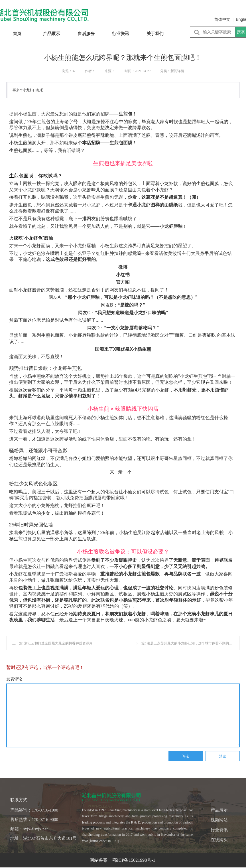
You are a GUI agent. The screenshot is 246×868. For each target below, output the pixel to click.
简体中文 (222, 19)
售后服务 (86, 34)
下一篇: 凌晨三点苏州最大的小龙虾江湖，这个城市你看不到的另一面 (187, 643)
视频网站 (219, 820)
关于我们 (155, 34)
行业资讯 (121, 34)
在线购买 (219, 840)
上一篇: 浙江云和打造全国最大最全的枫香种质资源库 (53, 643)
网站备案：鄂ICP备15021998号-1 (123, 860)
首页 (17, 34)
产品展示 (52, 34)
